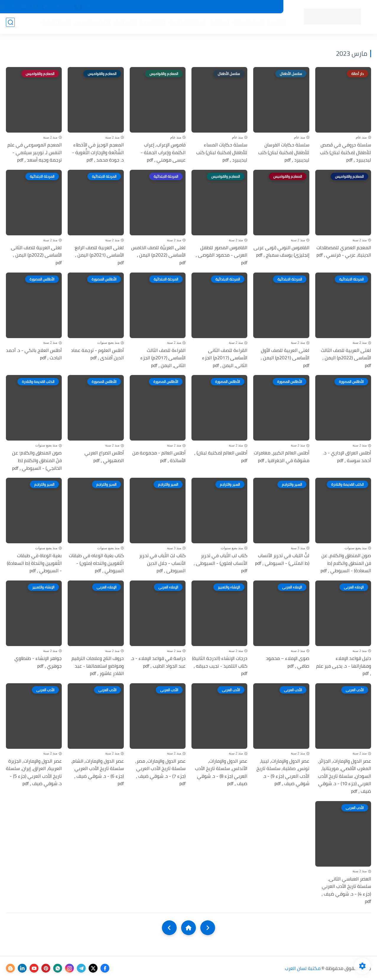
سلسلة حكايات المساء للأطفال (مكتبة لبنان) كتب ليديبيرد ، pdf (222, 153)
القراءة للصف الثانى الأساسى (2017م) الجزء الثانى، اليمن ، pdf (225, 358)
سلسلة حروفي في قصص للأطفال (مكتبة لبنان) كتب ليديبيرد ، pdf (346, 153)
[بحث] (10, 24)
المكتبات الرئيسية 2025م (226, 7)
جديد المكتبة (265, 7)
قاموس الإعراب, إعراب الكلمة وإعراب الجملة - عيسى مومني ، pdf (163, 153)
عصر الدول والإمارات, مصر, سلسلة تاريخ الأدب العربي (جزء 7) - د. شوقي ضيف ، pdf (160, 772)
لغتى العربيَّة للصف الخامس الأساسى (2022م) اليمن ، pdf (158, 255)
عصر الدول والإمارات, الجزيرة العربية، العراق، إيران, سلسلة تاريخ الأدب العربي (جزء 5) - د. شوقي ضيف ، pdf (34, 772)
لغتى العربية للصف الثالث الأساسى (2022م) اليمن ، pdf (346, 358)
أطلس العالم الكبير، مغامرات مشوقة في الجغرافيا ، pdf (282, 457)
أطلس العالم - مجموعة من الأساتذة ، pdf (159, 457)
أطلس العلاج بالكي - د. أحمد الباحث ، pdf (34, 354)
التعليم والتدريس (91, 24)
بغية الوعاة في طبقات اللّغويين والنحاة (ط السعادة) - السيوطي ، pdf (34, 563)
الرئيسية (274, 24)
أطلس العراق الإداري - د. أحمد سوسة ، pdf (347, 457)
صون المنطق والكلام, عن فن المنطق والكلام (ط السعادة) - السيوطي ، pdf (346, 563)
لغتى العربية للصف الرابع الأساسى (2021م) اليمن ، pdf (99, 255)
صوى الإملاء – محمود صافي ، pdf (288, 662)
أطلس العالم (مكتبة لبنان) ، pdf (221, 457)
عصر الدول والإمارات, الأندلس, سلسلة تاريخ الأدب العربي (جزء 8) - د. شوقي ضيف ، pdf (221, 772)
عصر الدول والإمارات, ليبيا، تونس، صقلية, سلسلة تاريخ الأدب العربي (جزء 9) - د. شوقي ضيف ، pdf (283, 772)
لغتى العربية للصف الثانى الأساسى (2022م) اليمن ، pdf (36, 255)
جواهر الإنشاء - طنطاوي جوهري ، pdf (38, 662)
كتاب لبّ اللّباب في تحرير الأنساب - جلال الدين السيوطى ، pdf (162, 563)
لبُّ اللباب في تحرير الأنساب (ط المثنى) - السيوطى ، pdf (282, 559)
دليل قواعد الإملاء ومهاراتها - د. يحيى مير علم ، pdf (344, 666)
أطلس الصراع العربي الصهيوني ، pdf (104, 457)
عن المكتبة (157, 7)
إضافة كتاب (105, 7)
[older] (208, 928)
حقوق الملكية (185, 7)
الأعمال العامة (55, 24)
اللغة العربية (151, 24)
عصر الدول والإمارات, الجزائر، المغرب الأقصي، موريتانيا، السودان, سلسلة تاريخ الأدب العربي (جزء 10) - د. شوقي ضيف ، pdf (344, 776)
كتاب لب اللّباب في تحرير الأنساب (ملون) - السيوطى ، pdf (220, 563)
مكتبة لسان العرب (303, 968)
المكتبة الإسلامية (186, 24)
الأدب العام (123, 24)
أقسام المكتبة (246, 24)
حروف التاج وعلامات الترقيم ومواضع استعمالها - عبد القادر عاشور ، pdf (98, 666)
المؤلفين (218, 24)
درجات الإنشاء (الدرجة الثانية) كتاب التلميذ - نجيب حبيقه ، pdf (220, 666)
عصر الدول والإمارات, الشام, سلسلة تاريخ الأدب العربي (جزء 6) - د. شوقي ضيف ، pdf (97, 772)
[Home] (188, 928)
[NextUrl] (169, 928)
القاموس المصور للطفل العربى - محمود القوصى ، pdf (221, 255)
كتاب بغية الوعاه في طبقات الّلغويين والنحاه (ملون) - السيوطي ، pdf (96, 563)
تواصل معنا (131, 7)
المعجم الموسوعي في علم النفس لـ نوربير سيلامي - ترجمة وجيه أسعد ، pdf (35, 153)
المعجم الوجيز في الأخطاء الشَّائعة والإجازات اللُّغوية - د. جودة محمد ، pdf (98, 153)
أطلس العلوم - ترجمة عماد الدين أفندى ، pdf (97, 354)
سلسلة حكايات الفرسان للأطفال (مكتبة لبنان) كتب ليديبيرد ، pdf (284, 153)
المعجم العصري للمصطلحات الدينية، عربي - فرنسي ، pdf (344, 251)
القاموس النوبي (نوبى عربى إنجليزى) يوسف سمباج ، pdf (281, 251)
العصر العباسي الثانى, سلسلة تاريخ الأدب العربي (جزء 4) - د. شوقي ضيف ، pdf (346, 890)
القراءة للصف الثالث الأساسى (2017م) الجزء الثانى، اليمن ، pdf (163, 358)
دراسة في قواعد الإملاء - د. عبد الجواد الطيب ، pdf (158, 662)
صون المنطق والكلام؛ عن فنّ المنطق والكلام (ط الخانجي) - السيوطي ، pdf (37, 460)
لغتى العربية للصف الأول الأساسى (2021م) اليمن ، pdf (285, 358)
